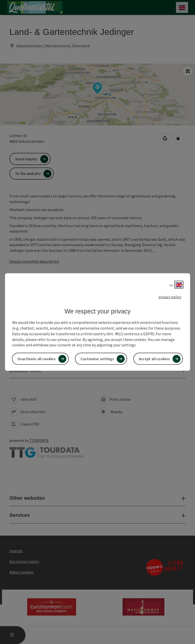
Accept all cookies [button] (154, 359)
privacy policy (170, 297)
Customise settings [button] (97, 359)
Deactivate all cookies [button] (37, 359)
